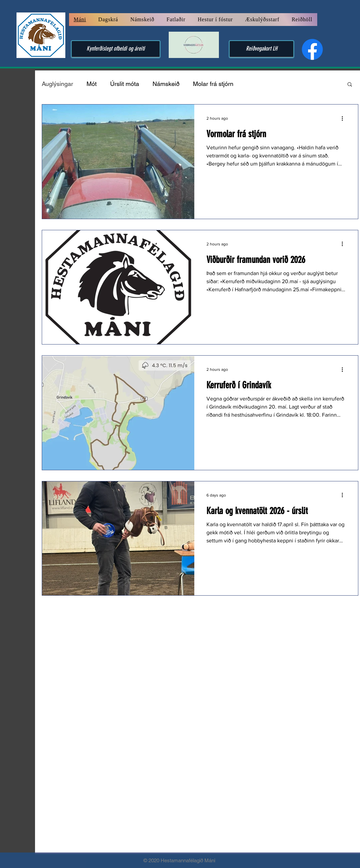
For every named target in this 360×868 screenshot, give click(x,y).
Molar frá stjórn (213, 84)
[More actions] (345, 118)
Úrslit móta (125, 84)
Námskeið (166, 84)
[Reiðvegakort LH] (261, 49)
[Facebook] (312, 49)
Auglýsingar (57, 84)
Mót (92, 84)
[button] (350, 85)
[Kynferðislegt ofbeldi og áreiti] (116, 49)
